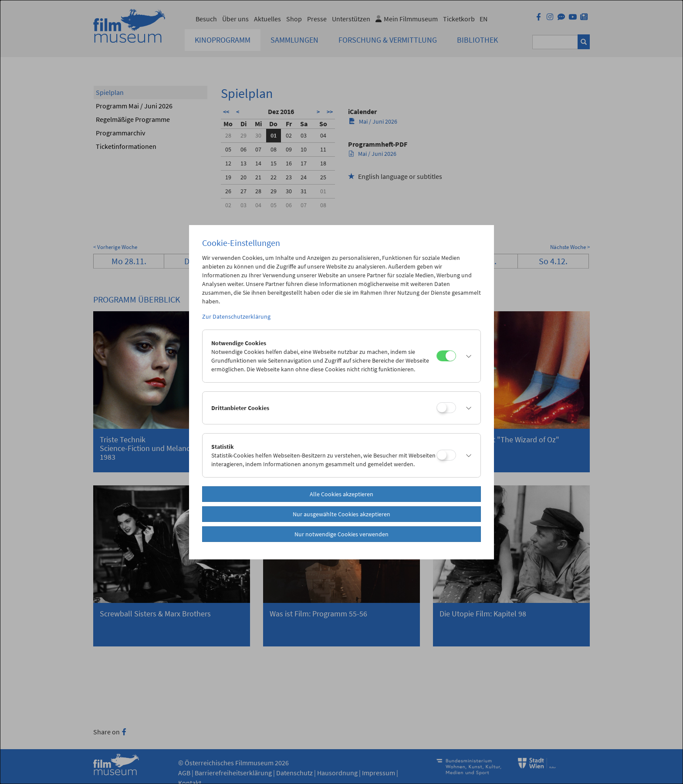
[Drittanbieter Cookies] (446, 408)
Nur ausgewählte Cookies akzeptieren (341, 514)
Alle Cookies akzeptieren (341, 494)
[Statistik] (446, 455)
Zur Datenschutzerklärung (236, 316)
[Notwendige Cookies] (446, 356)
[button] (466, 356)
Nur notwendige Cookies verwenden (341, 534)
